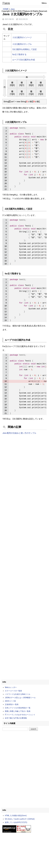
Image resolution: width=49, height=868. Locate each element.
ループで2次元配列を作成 (24, 60)
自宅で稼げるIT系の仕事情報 (16, 718)
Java (13, 9)
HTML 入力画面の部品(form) (16, 816)
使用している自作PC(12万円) (16, 822)
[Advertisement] (24, 464)
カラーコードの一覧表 (13, 691)
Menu (44, 3)
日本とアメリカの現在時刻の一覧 (18, 708)
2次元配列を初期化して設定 (24, 49)
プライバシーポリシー (25, 14)
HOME (6, 9)
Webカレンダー (11, 687)
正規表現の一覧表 (12, 704)
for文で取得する (19, 54)
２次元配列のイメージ (22, 37)
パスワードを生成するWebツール (18, 694)
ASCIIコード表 (10, 701)
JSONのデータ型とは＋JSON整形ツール (20, 698)
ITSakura (6, 3)
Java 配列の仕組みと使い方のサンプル (19, 433)
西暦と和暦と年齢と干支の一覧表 (18, 711)
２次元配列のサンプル (22, 44)
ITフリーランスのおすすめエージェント (20, 715)
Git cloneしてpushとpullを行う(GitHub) (20, 819)
